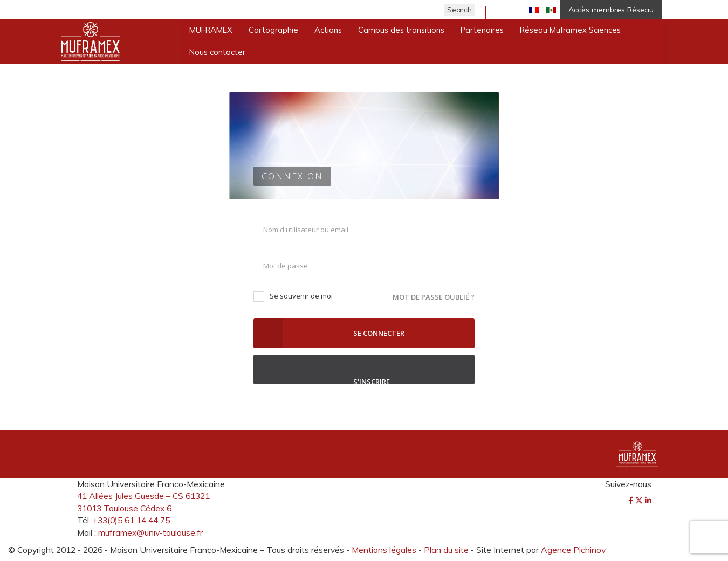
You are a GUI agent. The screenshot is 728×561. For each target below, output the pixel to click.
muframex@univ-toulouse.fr (150, 532)
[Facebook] (632, 501)
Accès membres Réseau (611, 10)
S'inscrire (364, 369)
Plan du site (446, 550)
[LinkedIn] (648, 501)
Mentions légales (384, 550)
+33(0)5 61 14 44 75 (131, 520)
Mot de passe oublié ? (434, 297)
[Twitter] (640, 501)
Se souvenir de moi (293, 296)
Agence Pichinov (573, 550)
